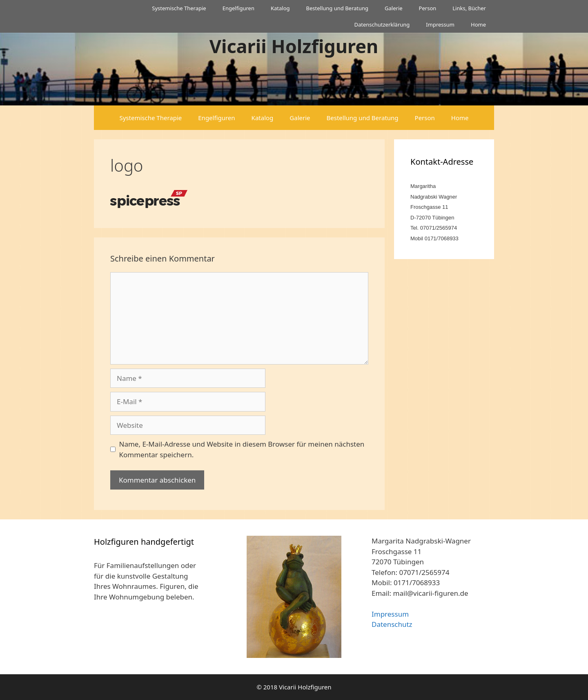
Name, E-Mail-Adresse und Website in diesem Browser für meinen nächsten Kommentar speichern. (242, 449)
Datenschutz (392, 624)
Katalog (280, 8)
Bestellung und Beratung (337, 8)
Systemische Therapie (179, 8)
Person (428, 8)
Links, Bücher (469, 8)
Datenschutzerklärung (382, 25)
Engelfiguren (238, 8)
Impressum (440, 25)
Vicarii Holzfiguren (294, 46)
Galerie (394, 8)
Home (478, 25)
